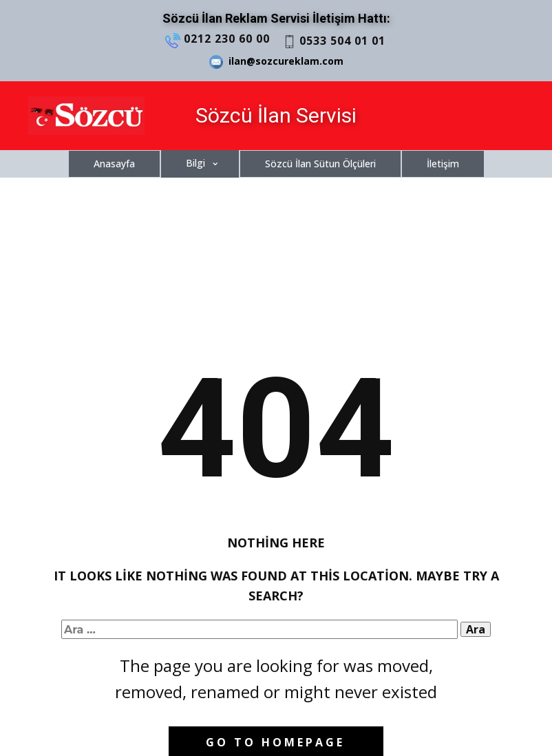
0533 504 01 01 (334, 41)
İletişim (443, 164)
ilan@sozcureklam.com (276, 62)
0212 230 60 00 (217, 39)
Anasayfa (114, 164)
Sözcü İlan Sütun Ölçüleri (320, 164)
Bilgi (195, 163)
